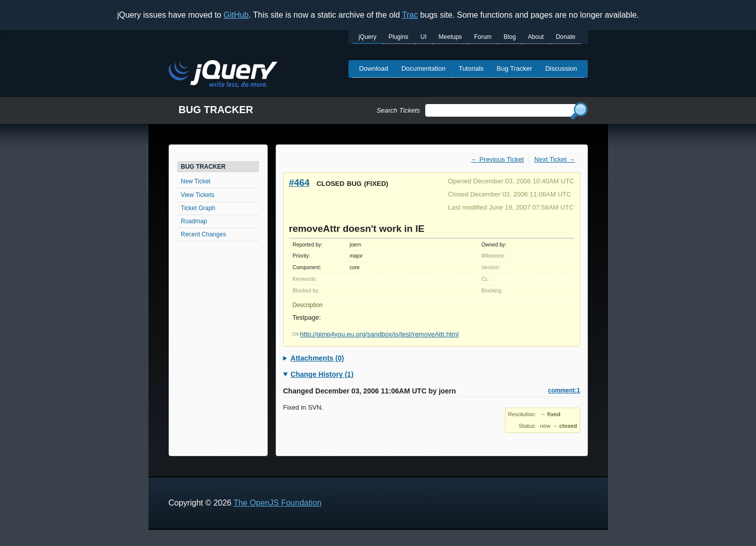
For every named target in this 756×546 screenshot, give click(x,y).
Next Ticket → (555, 159)
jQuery (367, 37)
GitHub (236, 15)
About (536, 37)
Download (374, 68)
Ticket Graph (198, 208)
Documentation (423, 68)
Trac (410, 15)
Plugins (398, 37)
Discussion (561, 68)
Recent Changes (203, 234)
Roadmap (194, 221)
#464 (299, 183)
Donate (566, 37)
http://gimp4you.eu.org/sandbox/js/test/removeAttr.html (375, 334)
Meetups (450, 37)
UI (424, 37)
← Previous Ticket (498, 159)
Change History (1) (322, 374)
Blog (510, 37)
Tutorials (471, 68)
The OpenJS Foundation (277, 503)
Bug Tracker (515, 68)
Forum (483, 37)
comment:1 (564, 390)
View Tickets (197, 195)
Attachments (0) (317, 358)
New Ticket (196, 181)
